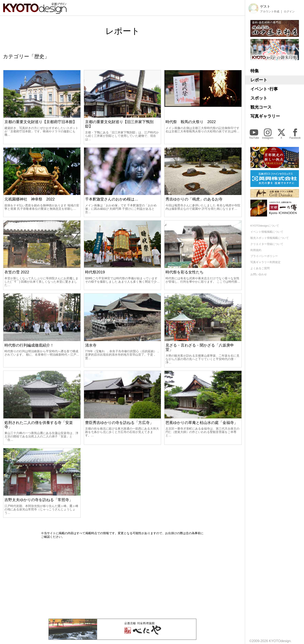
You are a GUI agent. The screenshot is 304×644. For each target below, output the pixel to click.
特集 (255, 71)
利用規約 (256, 250)
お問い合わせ (259, 274)
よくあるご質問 (260, 268)
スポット (259, 98)
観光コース (261, 107)
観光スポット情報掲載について (270, 238)
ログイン (289, 12)
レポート (259, 80)
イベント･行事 (264, 89)
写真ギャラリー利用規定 (265, 262)
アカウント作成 (270, 12)
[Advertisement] (122, 579)
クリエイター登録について (267, 244)
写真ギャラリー (265, 116)
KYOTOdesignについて (265, 226)
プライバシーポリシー (264, 256)
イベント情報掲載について (267, 232)
